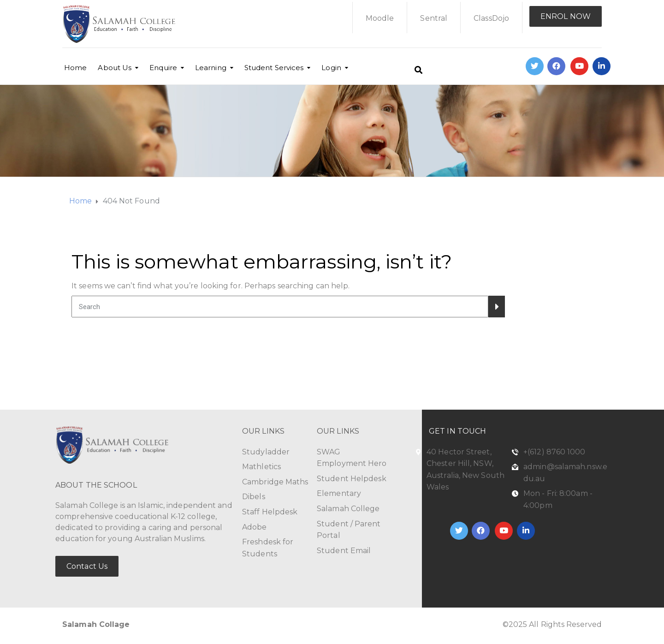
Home (75, 68)
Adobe (255, 527)
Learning (211, 68)
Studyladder (266, 452)
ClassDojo (491, 18)
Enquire (163, 68)
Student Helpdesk (352, 479)
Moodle (380, 18)
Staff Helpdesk (270, 512)
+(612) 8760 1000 (554, 452)
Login (331, 68)
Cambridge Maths (275, 482)
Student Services (274, 68)
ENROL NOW (566, 16)
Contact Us (87, 566)
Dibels (254, 497)
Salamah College (348, 509)
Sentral (434, 18)
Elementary (339, 493)
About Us (115, 68)
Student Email (344, 551)
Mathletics (261, 467)
